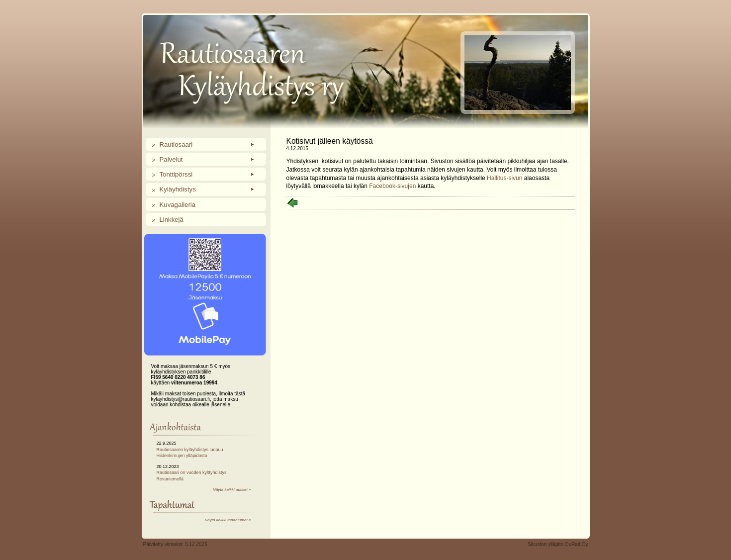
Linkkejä (172, 220)
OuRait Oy (577, 544)
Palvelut (171, 159)
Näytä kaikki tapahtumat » (228, 520)
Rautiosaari (176, 144)
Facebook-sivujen (392, 186)
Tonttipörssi (176, 174)
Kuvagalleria (178, 205)
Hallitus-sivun (504, 178)
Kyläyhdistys (178, 189)
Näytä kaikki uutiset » (232, 490)
